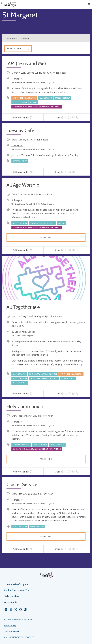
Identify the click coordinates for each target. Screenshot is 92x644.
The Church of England (17, 584)
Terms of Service (12, 631)
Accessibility (11, 602)
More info (46, 237)
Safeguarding (12, 596)
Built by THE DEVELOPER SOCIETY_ (19, 637)
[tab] (23, 118)
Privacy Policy (10, 625)
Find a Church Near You (17, 590)
